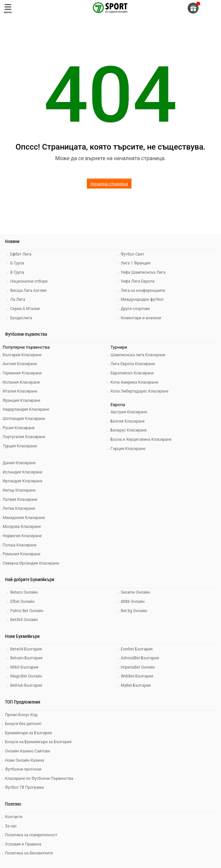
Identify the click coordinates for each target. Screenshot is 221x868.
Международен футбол (142, 299)
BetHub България (26, 685)
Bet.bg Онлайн (134, 611)
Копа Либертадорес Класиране (140, 391)
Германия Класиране (22, 373)
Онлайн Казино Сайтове (27, 751)
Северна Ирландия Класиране (31, 563)
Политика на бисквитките (29, 853)
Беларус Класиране (129, 430)
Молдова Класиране (22, 527)
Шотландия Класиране (24, 419)
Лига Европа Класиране (133, 364)
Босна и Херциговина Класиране (141, 439)
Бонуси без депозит (23, 724)
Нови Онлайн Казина (24, 760)
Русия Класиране (19, 428)
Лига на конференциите (143, 291)
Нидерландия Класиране (26, 409)
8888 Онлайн (133, 602)
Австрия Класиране (129, 412)
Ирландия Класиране (22, 481)
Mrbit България (24, 667)
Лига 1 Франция (136, 263)
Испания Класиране (21, 382)
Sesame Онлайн (136, 592)
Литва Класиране (19, 508)
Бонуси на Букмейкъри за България (38, 742)
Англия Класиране (20, 364)
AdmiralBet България (140, 658)
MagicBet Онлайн (26, 676)
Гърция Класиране (128, 449)
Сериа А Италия (25, 309)
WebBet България (137, 676)
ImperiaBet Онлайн (138, 667)
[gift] (193, 8)
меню (8, 9)
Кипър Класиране (19, 490)
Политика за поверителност (31, 835)
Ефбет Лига (21, 254)
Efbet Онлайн (22, 602)
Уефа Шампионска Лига (143, 272)
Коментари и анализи (141, 318)
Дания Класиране (19, 463)
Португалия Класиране (24, 437)
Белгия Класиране (128, 421)
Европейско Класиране (132, 373)
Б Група (17, 263)
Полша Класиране (19, 545)
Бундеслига (21, 318)
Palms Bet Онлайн (27, 611)
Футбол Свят (133, 254)
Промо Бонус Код (21, 715)
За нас (11, 826)
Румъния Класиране (21, 554)
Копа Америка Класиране (135, 382)
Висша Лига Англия (28, 291)
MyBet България (136, 685)
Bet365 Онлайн (24, 620)
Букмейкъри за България (28, 733)
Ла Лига (18, 299)
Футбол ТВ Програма (24, 787)
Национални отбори (29, 281)
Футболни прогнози (23, 769)
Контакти (14, 817)
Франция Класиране (21, 400)
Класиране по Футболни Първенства (39, 779)
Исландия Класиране (22, 472)
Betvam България (26, 658)
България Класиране (22, 355)
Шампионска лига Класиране (138, 355)
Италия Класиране (20, 391)
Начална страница (109, 184)
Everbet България (137, 649)
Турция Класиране (20, 446)
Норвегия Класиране (22, 536)
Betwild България (26, 649)
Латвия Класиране (20, 500)
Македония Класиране (24, 518)
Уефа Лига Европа (138, 281)
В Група (17, 272)
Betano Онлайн (24, 592)
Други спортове (135, 309)
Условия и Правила (23, 844)
